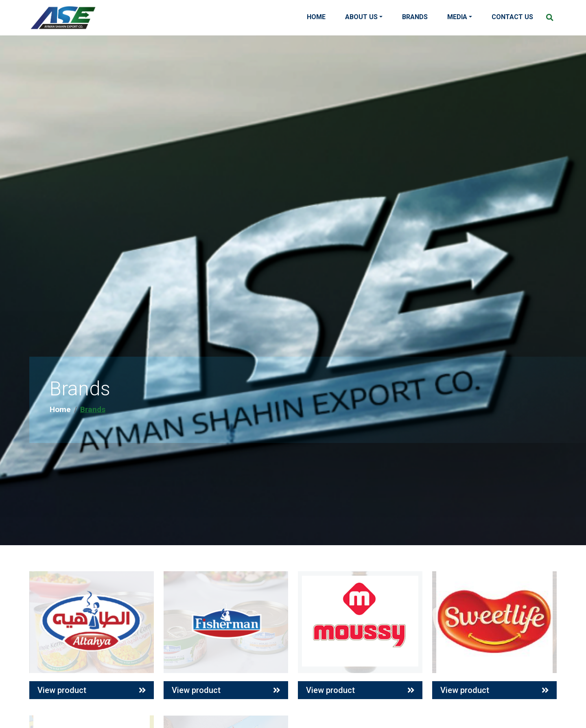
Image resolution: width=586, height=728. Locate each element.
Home (316, 17)
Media (457, 17)
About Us (361, 17)
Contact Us (512, 17)
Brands (415, 17)
